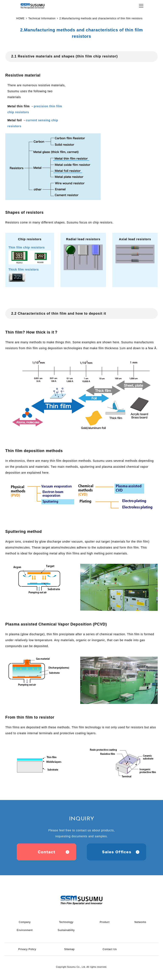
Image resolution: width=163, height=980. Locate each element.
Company (25, 922)
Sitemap (70, 949)
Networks (141, 922)
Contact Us (110, 949)
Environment (25, 930)
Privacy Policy (27, 949)
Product (105, 922)
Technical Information (42, 18)
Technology (66, 922)
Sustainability (66, 930)
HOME (20, 18)
